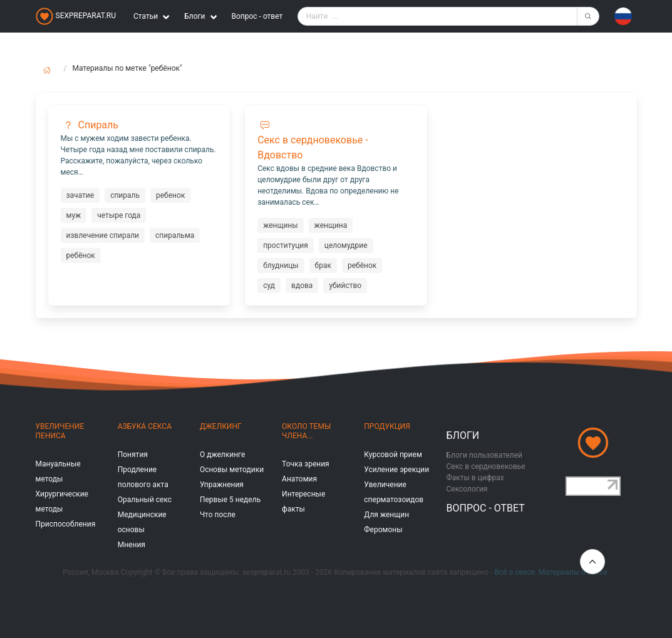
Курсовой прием (393, 455)
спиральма (175, 235)
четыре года (119, 215)
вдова (302, 286)
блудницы (281, 265)
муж (74, 215)
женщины (280, 225)
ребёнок (81, 255)
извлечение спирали (103, 235)
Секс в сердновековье (486, 466)
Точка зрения (306, 464)
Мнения (132, 545)
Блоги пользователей (485, 455)
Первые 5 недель (230, 500)
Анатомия (299, 479)
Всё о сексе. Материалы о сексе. (551, 572)
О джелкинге (222, 455)
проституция (286, 245)
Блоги (463, 435)
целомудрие (346, 245)
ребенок (170, 195)
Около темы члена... (306, 431)
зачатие (80, 195)
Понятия (133, 455)
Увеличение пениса (60, 431)
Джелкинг (221, 426)
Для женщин (386, 515)
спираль (125, 195)
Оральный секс (145, 500)
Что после (218, 515)
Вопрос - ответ (257, 16)
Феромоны (383, 530)
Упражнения (222, 485)
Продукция (387, 426)
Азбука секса (145, 426)
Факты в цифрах (475, 478)
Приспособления (66, 524)
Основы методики (232, 470)
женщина (331, 225)
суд (269, 286)
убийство (345, 286)
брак (323, 265)
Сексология (467, 489)
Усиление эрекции (396, 470)
